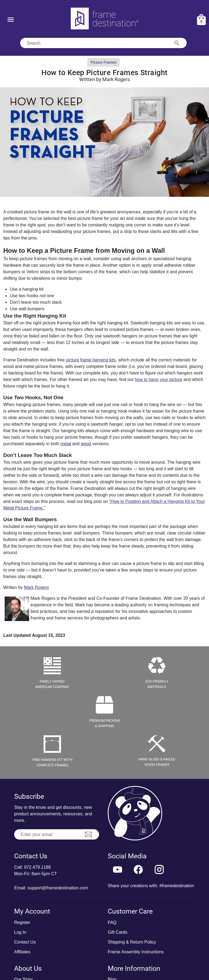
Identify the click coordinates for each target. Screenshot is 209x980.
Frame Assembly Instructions (136, 952)
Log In (20, 932)
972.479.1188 (37, 867)
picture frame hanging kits (91, 360)
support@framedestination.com (58, 888)
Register (22, 922)
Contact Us (25, 942)
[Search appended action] (177, 43)
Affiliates (22, 952)
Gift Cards (118, 932)
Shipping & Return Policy (132, 942)
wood (86, 444)
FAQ (112, 922)
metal (66, 444)
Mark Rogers (36, 587)
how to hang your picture (159, 380)
